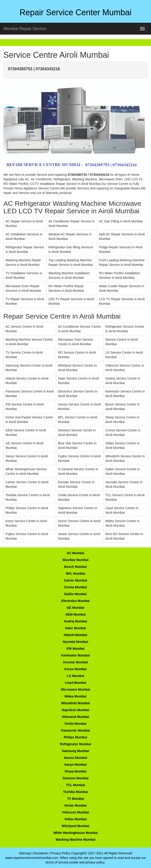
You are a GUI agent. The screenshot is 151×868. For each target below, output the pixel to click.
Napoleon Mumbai (76, 710)
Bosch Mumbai (75, 567)
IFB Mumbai (75, 649)
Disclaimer (41, 853)
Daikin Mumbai (76, 594)
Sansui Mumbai (76, 758)
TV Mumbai (76, 799)
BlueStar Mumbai (75, 560)
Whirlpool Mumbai (75, 826)
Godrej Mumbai (75, 621)
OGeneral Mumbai (75, 717)
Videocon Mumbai (75, 812)
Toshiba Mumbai (75, 792)
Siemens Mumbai (75, 778)
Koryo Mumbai (75, 669)
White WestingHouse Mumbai (75, 833)
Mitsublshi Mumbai (75, 703)
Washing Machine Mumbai (76, 840)
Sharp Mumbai (75, 771)
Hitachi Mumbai (75, 635)
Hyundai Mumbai (75, 642)
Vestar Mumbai (76, 805)
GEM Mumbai (76, 614)
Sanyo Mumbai (76, 765)
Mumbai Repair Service (25, 29)
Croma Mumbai (75, 587)
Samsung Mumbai (75, 751)
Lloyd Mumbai (75, 683)
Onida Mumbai (75, 724)
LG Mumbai (75, 676)
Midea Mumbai (75, 696)
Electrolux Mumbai (75, 601)
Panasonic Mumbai (76, 730)
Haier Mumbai (75, 628)
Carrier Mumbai (76, 580)
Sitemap (25, 853)
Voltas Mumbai (75, 819)
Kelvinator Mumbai (75, 655)
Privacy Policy (60, 853)
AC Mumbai (76, 553)
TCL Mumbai (75, 785)
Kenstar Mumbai (76, 662)
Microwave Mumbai (75, 689)
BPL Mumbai (76, 574)
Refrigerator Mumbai (76, 744)
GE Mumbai (75, 608)
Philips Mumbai (76, 737)
